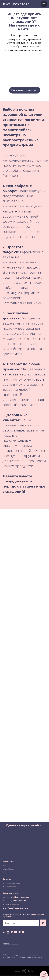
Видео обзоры (8, 869)
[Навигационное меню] (44, 4)
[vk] (4, 932)
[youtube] (15, 932)
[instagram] (8, 932)
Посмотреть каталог (25, 90)
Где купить (7, 873)
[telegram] (19, 932)
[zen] (23, 932)
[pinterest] (12, 932)
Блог (4, 865)
